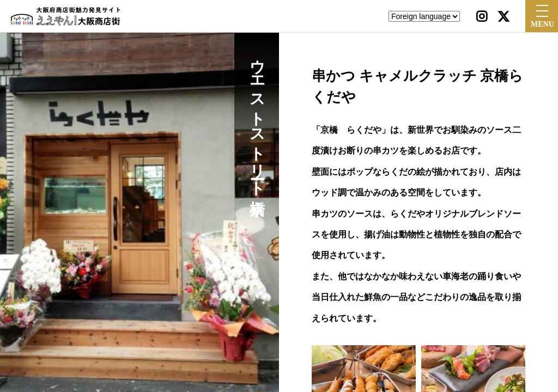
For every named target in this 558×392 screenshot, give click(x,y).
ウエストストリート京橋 (257, 119)
